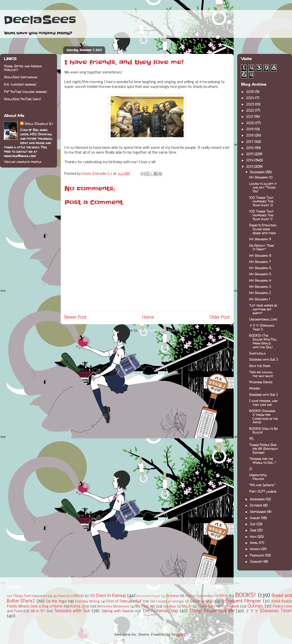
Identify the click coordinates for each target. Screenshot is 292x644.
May (254, 537)
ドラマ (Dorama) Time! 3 (262, 327)
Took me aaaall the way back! (261, 374)
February (257, 555)
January (257, 561)
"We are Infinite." (262, 485)
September (258, 512)
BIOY (224, 596)
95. (252, 439)
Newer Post (76, 318)
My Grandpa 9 (260, 239)
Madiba (255, 388)
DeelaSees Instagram (21, 77)
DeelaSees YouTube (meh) (22, 99)
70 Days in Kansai (108, 596)
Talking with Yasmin (117, 611)
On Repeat (230, 606)
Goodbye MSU (202, 601)
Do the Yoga (56, 601)
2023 (250, 104)
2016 (250, 148)
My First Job (145, 606)
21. (251, 469)
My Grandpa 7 (260, 262)
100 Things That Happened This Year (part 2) (261, 201)
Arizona (172, 596)
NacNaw (170, 607)
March (255, 549)
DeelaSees (40, 20)
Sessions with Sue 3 (263, 359)
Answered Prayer (149, 596)
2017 (250, 142)
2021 (250, 117)
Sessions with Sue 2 (263, 395)
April (254, 543)
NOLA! (187, 607)
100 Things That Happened (27, 596)
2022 (250, 110)
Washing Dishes (261, 382)
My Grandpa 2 (260, 293)
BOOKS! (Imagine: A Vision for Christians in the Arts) (263, 417)
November (258, 499)
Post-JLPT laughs (263, 491)
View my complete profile (23, 162)
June (254, 530)
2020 (251, 123)
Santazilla (257, 353)
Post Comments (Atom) (158, 331)
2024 (251, 98)
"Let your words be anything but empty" (263, 309)
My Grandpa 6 (260, 268)
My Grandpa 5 (260, 274)
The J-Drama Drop (160, 611)
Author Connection (200, 596)
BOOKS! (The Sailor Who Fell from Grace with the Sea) (263, 341)
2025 (251, 92)
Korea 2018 (80, 606)
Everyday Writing (87, 602)
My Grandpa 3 (260, 287)
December (258, 172)
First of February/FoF (124, 601)
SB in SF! (38, 611)
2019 (250, 129)
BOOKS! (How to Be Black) (263, 431)
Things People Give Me (212, 611)
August (255, 518)
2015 (250, 154)
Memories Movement (113, 607)
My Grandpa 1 (260, 299)
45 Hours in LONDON (69, 596)
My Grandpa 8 (260, 256)
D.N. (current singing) (20, 84)
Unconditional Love (263, 319)
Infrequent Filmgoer (242, 601)
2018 (250, 135)
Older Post (220, 318)
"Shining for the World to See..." (262, 461)
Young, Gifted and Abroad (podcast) (23, 68)
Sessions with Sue (72, 611)
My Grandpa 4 (260, 280)
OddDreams (207, 607)
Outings (255, 606)
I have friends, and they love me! (263, 403)
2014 (250, 160)
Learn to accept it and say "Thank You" (263, 188)
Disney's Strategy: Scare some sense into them (263, 229)
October (256, 505)
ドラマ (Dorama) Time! (269, 611)
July (253, 524)
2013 (250, 167)
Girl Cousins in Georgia (167, 602)
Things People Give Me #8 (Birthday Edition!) (263, 449)
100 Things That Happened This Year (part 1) (261, 215)
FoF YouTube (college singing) (25, 92)
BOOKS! (246, 595)
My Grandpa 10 (261, 177)
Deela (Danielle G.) (39, 124)
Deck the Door (260, 366)
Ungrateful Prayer (258, 477)
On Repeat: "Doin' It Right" (262, 247)
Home (148, 318)
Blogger (178, 635)
